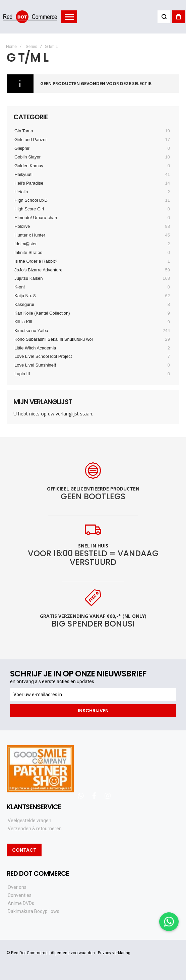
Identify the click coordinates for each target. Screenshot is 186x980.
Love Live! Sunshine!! (35, 365)
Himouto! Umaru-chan (36, 218)
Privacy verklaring (114, 953)
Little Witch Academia (35, 348)
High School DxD (31, 200)
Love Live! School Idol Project (43, 356)
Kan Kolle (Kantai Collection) (42, 313)
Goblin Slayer (27, 157)
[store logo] (30, 17)
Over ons (17, 887)
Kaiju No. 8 (25, 296)
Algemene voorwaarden (73, 953)
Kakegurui (24, 304)
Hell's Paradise (29, 183)
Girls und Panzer (31, 140)
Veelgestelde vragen (29, 821)
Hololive (22, 226)
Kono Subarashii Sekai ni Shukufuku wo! (54, 339)
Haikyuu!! (23, 174)
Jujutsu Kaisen (29, 278)
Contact (24, 850)
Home (11, 47)
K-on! (20, 287)
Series (32, 47)
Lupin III (22, 374)
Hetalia (21, 192)
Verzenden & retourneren (35, 829)
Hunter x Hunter (30, 235)
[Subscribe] (93, 711)
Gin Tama (24, 131)
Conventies (20, 895)
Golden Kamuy (29, 166)
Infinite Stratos (28, 252)
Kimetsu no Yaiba (31, 331)
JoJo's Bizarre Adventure (38, 270)
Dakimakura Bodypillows (34, 911)
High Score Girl (29, 209)
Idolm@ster (26, 244)
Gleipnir (22, 148)
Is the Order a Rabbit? (36, 261)
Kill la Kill (23, 322)
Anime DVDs (21, 903)
